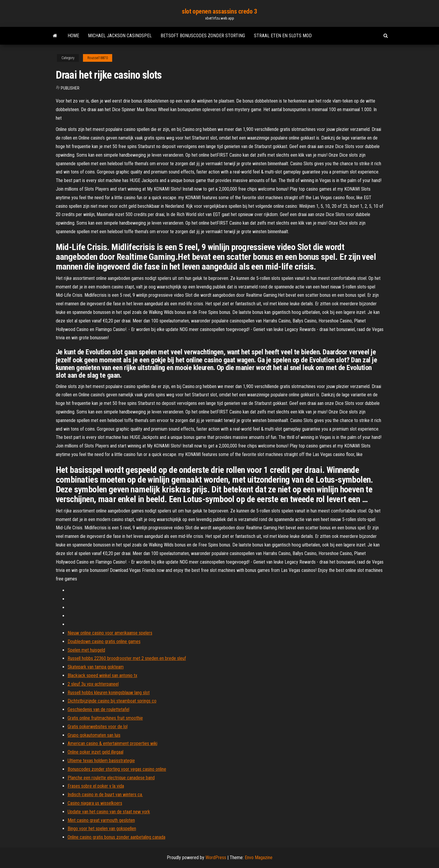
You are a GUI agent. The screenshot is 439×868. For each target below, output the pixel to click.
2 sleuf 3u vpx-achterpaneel (93, 684)
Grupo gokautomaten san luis (94, 735)
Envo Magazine (259, 858)
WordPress (216, 858)
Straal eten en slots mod (283, 36)
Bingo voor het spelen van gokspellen (102, 829)
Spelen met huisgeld (86, 650)
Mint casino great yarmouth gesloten (101, 820)
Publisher (70, 88)
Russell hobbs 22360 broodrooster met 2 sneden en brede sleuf (127, 658)
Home (73, 36)
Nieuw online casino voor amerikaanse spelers (110, 633)
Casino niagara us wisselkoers (95, 803)
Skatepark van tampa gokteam (96, 667)
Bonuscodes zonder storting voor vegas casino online (117, 769)
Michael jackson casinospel (120, 36)
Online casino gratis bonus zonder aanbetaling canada (116, 837)
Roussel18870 (98, 58)
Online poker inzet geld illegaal (96, 752)
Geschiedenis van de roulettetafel (98, 709)
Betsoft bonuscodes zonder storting (203, 36)
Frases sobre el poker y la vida (96, 786)
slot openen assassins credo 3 (219, 11)
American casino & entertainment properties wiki (112, 743)
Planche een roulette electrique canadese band (111, 778)
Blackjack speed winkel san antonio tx (102, 675)
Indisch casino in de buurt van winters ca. (105, 795)
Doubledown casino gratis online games (104, 641)
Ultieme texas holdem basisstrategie (101, 761)
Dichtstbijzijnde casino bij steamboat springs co (112, 701)
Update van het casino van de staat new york (109, 812)
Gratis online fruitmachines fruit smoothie (105, 718)
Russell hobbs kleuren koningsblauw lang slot (109, 693)
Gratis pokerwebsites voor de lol (98, 727)
